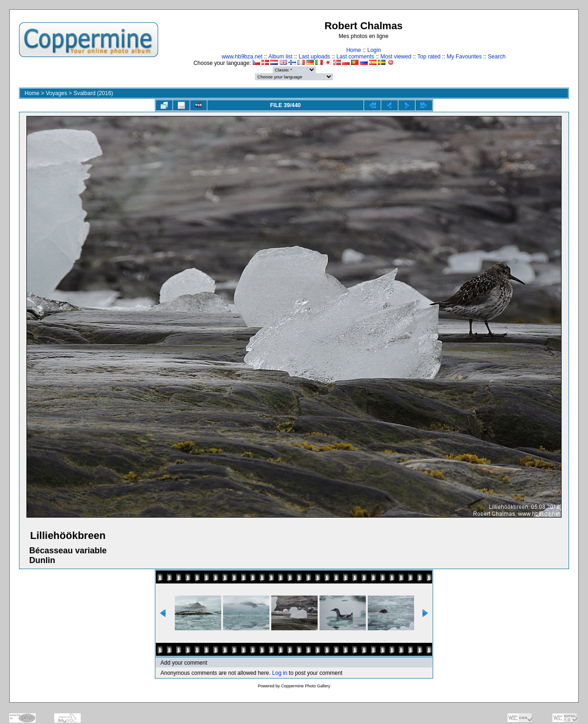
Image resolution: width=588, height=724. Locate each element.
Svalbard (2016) (93, 93)
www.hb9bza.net (242, 57)
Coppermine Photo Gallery (306, 686)
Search (497, 57)
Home (354, 50)
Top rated (429, 57)
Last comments (355, 57)
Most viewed (396, 57)
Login (374, 50)
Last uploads (314, 57)
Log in (280, 673)
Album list (281, 57)
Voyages (57, 93)
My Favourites (464, 57)
